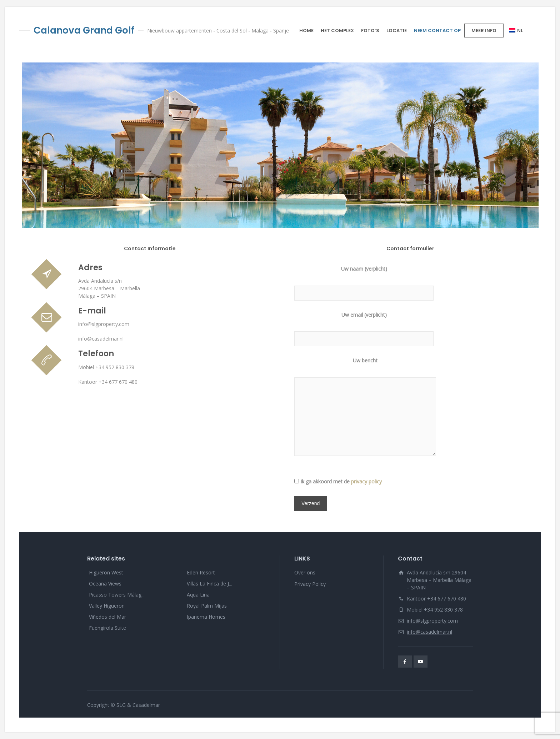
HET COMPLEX (337, 31)
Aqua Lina (198, 595)
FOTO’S (370, 31)
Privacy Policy (310, 584)
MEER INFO (484, 31)
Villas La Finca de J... (209, 584)
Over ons (305, 572)
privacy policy (366, 481)
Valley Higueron (107, 606)
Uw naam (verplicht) (364, 281)
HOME (306, 31)
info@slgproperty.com (432, 621)
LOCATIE (397, 31)
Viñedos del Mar (107, 617)
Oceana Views (105, 584)
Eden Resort (201, 572)
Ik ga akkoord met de (341, 481)
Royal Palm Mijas (207, 606)
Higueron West (106, 572)
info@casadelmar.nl (429, 632)
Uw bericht (365, 407)
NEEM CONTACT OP (437, 31)
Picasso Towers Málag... (117, 595)
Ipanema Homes (206, 617)
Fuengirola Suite (107, 628)
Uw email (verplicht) (364, 327)
